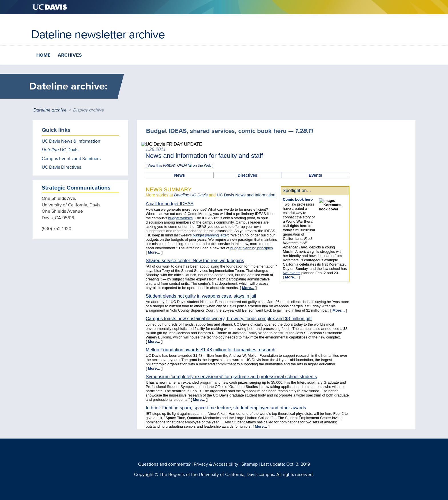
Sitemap (250, 464)
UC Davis (60, 150)
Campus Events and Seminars (71, 159)
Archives (70, 55)
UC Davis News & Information (71, 141)
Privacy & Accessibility (216, 464)
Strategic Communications (76, 188)
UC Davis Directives (61, 167)
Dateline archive (50, 110)
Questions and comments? (164, 464)
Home (43, 55)
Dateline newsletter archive (98, 34)
